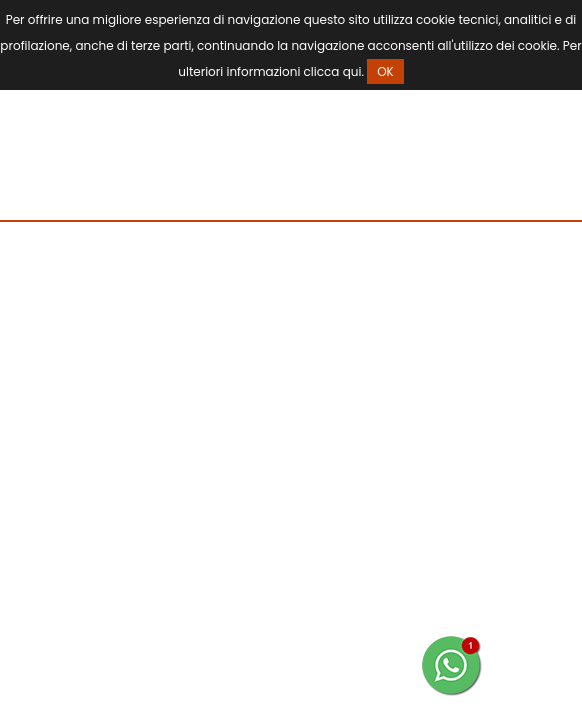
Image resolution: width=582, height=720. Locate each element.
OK (385, 71)
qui (352, 71)
